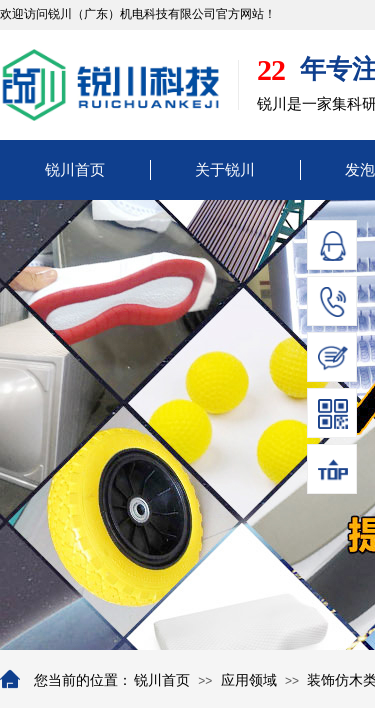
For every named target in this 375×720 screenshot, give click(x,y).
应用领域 (249, 680)
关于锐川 (225, 170)
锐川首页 (75, 170)
